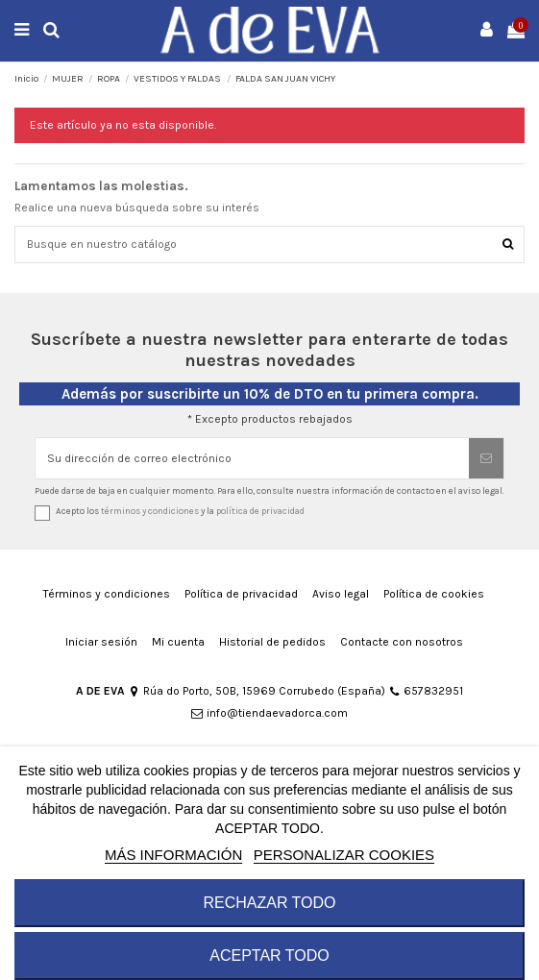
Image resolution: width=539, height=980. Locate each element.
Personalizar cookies (344, 855)
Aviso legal (341, 594)
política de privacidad (260, 511)
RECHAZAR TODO (269, 903)
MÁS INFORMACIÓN (173, 855)
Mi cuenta (178, 642)
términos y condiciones (150, 511)
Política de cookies (434, 594)
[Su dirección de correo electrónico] (252, 458)
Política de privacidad (241, 594)
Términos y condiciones (107, 594)
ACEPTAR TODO (269, 955)
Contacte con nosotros (402, 642)
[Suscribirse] (486, 458)
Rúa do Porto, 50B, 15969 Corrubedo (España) (257, 691)
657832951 (426, 691)
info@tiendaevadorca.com (269, 713)
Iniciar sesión (101, 642)
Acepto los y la (180, 511)
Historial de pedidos (272, 642)
